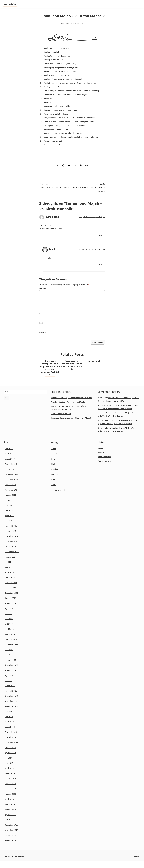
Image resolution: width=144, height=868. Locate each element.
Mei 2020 (9, 724)
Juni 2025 (9, 513)
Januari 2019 (10, 786)
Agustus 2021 (10, 683)
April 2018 (9, 806)
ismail (63, 30)
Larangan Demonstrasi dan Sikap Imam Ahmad (71, 425)
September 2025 (12, 497)
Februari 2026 (11, 471)
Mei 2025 (9, 518)
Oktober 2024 (10, 554)
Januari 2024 (10, 595)
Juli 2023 (9, 621)
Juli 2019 (9, 765)
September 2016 (12, 848)
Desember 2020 (11, 703)
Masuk (101, 455)
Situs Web (42, 339)
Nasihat (55, 482)
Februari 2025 (11, 533)
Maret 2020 (10, 734)
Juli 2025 (9, 507)
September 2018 (12, 796)
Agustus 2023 (10, 616)
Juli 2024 (9, 569)
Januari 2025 (10, 538)
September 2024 (12, 559)
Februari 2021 (11, 698)
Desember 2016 (11, 832)
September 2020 (12, 714)
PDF (53, 487)
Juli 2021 (9, 688)
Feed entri (103, 460)
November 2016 (11, 837)
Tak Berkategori (58, 497)
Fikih (53, 471)
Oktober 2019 (10, 755)
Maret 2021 (10, 693)
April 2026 (9, 461)
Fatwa (54, 466)
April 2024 (9, 580)
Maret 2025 (10, 528)
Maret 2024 (10, 585)
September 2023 (12, 610)
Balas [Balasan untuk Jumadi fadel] (101, 242)
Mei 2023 (9, 631)
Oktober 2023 (10, 605)
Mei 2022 (9, 662)
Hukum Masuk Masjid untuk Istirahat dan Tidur (71, 405)
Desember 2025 (11, 482)
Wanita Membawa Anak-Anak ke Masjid (68, 409)
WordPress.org (105, 468)
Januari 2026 (10, 476)
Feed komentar (105, 464)
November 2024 (11, 549)
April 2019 (9, 775)
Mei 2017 (9, 827)
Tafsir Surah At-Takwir (61, 421)
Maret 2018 (10, 811)
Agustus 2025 (10, 502)
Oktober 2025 (10, 492)
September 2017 (12, 817)
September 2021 (12, 677)
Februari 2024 (11, 590)
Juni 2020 (9, 719)
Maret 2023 (10, 641)
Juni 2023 (9, 626)
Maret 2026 (10, 466)
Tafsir (54, 492)
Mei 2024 (9, 574)
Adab (54, 456)
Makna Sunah (94, 368)
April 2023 (9, 636)
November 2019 (11, 750)
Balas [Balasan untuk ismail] (101, 271)
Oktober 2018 (10, 791)
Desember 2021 (11, 672)
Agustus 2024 (10, 564)
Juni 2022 (9, 657)
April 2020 (9, 729)
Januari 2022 (10, 667)
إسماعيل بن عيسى (10, 4)
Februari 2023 (11, 647)
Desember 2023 (11, 600)
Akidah (54, 461)
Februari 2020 (11, 739)
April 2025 (9, 523)
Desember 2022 (11, 652)
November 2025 (11, 487)
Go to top (137, 863)
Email (41, 330)
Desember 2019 (11, 744)
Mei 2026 (9, 456)
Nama (42, 320)
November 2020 (11, 708)
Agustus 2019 (10, 760)
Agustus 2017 (10, 822)
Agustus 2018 (10, 801)
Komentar (43, 295)
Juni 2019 (9, 770)
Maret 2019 (10, 781)
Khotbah (55, 476)
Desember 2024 (11, 543)
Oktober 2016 (10, 842)
